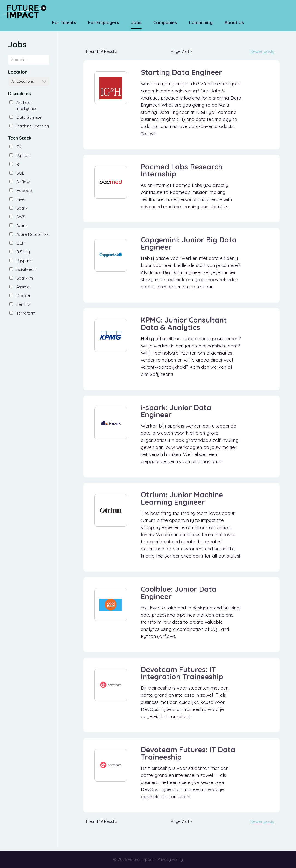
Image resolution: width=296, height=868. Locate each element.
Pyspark (24, 261)
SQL (20, 173)
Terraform (26, 313)
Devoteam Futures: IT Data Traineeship (188, 753)
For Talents (64, 22)
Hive (20, 199)
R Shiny (23, 252)
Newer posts (262, 51)
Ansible (23, 287)
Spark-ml (25, 278)
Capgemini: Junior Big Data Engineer (189, 243)
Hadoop (24, 191)
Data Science (29, 117)
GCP (20, 243)
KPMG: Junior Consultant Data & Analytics (184, 323)
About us (234, 22)
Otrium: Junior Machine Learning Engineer (182, 498)
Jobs (136, 22)
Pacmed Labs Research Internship (182, 170)
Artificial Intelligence (27, 105)
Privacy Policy (170, 859)
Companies (165, 22)
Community (201, 22)
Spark (22, 208)
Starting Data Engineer (181, 72)
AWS (21, 217)
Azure (22, 226)
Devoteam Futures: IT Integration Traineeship (182, 673)
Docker (24, 296)
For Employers (103, 22)
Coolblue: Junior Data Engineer (179, 593)
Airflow (23, 182)
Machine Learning (33, 126)
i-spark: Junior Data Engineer (176, 411)
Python (23, 156)
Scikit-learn (27, 269)
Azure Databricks (33, 234)
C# (19, 147)
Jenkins (23, 304)
